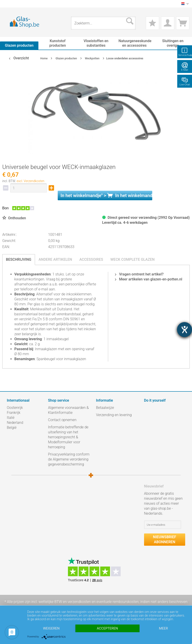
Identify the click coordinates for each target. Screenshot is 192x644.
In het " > (106, 195)
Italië (11, 418)
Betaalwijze (105, 408)
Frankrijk (14, 413)
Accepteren (107, 628)
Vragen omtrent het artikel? (139, 274)
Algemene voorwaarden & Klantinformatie (68, 410)
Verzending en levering (114, 415)
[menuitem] (9, 4)
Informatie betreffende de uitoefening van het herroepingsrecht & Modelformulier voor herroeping (68, 437)
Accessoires (91, 259)
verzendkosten (79, 602)
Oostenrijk (15, 408)
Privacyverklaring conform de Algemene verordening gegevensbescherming (69, 459)
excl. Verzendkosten (30, 181)
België (12, 428)
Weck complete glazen (132, 259)
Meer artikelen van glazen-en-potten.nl (149, 279)
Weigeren (51, 628)
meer (163, 628)
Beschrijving (19, 259)
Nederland (15, 423)
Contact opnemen (62, 420)
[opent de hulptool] (185, 330)
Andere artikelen (55, 259)
